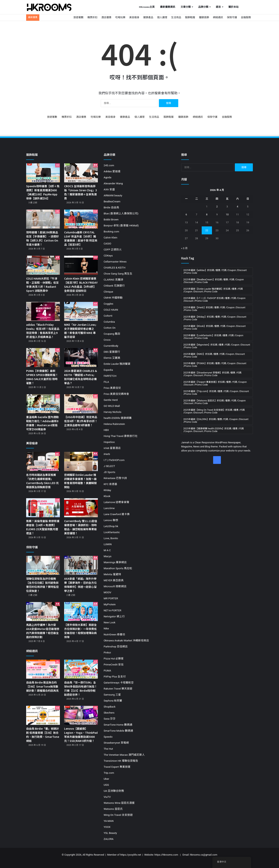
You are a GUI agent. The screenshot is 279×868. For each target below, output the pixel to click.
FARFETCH (110, 376)
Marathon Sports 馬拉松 (118, 568)
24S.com (109, 165)
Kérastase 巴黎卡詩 (115, 478)
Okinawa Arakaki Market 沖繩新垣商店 (126, 640)
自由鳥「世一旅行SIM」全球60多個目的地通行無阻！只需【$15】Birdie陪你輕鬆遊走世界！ (81, 688)
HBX (106, 430)
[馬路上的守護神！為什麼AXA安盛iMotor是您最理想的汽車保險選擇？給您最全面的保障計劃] (43, 612)
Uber (106, 779)
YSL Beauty (110, 833)
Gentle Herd (111, 400)
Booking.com (111, 231)
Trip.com (109, 773)
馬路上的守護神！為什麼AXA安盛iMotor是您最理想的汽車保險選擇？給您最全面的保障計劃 (43, 631)
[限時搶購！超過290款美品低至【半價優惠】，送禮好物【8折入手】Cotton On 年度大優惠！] (43, 219)
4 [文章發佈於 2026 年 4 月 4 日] (237, 207)
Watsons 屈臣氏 (113, 809)
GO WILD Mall (112, 406)
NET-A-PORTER (112, 610)
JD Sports (109, 472)
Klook (107, 496)
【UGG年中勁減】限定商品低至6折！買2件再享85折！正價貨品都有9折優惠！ (81, 421)
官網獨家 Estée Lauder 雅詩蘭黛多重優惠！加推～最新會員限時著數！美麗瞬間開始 (80, 481)
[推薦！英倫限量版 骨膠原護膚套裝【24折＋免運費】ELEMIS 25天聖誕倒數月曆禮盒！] (43, 508)
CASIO (107, 243)
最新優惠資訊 (168, 7)
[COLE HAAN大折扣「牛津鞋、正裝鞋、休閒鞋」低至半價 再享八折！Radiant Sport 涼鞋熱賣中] (43, 265)
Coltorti (108, 316)
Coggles (108, 304)
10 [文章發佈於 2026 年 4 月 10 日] (227, 214)
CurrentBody (111, 346)
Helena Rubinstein (114, 424)
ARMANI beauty (113, 195)
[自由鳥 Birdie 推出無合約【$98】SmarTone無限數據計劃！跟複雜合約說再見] (43, 669)
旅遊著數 (78, 17)
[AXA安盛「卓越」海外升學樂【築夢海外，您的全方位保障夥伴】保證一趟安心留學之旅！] (81, 565)
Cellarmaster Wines (115, 262)
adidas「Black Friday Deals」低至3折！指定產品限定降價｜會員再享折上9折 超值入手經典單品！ (43, 331)
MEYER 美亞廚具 (114, 580)
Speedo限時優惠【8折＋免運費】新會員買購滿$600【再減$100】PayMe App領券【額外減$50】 (43, 192)
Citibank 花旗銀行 (114, 286)
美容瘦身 (134, 17)
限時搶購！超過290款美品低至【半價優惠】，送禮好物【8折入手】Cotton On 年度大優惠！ (42, 238)
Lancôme (109, 508)
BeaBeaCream (112, 201)
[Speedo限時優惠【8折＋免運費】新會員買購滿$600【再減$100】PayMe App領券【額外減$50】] (43, 173)
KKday (107, 490)
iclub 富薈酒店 (112, 448)
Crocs (107, 340)
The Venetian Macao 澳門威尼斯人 (124, 755)
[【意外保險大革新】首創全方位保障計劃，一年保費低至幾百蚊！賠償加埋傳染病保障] (81, 612)
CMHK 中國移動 (113, 298)
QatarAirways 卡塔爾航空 (119, 683)
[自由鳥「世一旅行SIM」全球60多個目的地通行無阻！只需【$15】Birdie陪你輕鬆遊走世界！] (81, 669)
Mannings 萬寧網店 (115, 562)
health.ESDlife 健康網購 (118, 418)
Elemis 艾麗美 (112, 358)
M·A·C (107, 550)
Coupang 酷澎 (112, 334)
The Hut (108, 749)
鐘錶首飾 (204, 17)
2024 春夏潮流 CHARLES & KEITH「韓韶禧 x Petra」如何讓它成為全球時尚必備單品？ (81, 377)
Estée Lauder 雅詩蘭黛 (117, 364)
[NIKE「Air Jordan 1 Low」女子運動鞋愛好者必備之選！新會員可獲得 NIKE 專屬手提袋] (81, 311)
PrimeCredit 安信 (114, 664)
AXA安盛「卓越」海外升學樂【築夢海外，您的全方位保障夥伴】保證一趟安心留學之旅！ (80, 585)
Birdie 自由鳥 (111, 207)
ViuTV (107, 797)
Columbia (109, 322)
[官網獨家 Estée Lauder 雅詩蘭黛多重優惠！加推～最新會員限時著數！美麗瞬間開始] (81, 461)
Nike (106, 628)
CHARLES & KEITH (115, 268)
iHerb (107, 454)
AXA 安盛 (109, 189)
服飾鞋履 (190, 17)
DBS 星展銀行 (112, 352)
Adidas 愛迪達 (112, 171)
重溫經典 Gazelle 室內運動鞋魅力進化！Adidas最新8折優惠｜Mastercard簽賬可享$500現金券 (42, 423)
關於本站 (233, 7)
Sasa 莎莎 (110, 719)
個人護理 (162, 17)
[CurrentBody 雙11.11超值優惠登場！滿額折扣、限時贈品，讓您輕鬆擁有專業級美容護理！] (81, 508)
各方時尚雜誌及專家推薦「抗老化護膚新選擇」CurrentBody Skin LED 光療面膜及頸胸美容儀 (42, 481)
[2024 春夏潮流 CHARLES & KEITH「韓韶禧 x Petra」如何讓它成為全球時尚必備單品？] (81, 358)
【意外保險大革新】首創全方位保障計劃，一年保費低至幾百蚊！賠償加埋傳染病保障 (80, 631)
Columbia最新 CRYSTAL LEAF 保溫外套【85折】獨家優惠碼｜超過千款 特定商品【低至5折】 (81, 238)
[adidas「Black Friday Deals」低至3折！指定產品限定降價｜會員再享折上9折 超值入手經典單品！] (43, 311)
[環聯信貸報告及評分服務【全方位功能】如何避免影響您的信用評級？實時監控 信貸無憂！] (43, 565)
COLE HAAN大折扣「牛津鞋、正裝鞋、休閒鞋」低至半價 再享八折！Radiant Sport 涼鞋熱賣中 (42, 285)
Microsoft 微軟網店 (115, 586)
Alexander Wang (113, 183)
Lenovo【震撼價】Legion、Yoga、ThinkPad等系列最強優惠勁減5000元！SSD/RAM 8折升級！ (81, 735)
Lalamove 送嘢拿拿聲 (116, 502)
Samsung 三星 (112, 695)
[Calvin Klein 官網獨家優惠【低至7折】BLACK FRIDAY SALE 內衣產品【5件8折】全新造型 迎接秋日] (81, 265)
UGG (106, 785)
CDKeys (108, 256)
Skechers (109, 713)
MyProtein (110, 604)
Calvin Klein (110, 237)
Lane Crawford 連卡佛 (117, 514)
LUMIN (108, 544)
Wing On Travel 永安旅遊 (118, 815)
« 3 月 (184, 248)
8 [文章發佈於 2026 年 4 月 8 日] (207, 214)
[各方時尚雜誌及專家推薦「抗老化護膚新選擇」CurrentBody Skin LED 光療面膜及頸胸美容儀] (43, 461)
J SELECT (109, 466)
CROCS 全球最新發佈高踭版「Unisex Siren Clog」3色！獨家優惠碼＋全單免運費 (81, 192)
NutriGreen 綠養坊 (114, 634)
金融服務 (246, 17)
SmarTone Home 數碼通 (118, 725)
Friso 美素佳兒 (112, 388)
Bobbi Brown (111, 219)
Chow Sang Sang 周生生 (118, 274)
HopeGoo (109, 442)
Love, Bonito (111, 538)
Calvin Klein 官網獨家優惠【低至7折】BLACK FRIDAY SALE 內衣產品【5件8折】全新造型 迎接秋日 (81, 285)
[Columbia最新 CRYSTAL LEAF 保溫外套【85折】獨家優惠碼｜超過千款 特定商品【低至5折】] (81, 219)
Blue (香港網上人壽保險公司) (121, 213)
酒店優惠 (106, 17)
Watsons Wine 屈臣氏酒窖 (119, 803)
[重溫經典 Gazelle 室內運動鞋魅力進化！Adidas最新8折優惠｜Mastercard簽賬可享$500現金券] (43, 404)
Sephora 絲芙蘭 (113, 701)
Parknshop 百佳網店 (116, 646)
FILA (106, 382)
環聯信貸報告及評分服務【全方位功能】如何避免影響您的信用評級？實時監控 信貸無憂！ (42, 585)
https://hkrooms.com (166, 855)
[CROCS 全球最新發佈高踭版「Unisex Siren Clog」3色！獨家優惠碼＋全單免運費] (81, 173)
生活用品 (176, 17)
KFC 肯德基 (110, 484)
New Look (109, 622)
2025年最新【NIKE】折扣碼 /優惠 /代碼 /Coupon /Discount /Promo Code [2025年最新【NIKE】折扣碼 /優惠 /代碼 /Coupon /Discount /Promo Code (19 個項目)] (214, 355)
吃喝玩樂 (120, 17)
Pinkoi (107, 652)
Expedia (108, 370)
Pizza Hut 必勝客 (114, 658)
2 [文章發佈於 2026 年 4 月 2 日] (217, 207)
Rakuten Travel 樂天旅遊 (118, 689)
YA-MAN (109, 821)
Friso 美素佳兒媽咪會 (116, 394)
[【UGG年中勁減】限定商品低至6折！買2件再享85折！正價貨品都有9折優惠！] (81, 404)
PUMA (107, 670)
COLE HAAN (111, 310)
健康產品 (148, 17)
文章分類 (186, 7)
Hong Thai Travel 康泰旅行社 (121, 436)
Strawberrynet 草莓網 (116, 743)
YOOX (107, 827)
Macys (108, 556)
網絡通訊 (218, 17)
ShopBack (110, 707)
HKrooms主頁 (147, 7)
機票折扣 (92, 17)
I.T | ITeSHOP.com (114, 460)
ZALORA (109, 839)
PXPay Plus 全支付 (115, 677)
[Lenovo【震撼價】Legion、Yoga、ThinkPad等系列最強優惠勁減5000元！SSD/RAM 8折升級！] (81, 715)
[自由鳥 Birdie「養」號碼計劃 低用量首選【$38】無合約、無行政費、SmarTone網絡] (43, 715)
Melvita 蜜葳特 (112, 574)
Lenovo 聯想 (111, 520)
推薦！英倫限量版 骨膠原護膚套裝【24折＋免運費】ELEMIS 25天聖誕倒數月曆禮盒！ (43, 527)
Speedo (108, 737)
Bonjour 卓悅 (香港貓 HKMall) (121, 225)
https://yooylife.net (131, 855)
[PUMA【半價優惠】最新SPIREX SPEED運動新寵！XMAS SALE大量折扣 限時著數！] (43, 358)
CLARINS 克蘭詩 (113, 280)
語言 (218, 7)
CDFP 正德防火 (113, 249)
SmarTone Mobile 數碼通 (118, 731)
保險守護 (232, 17)
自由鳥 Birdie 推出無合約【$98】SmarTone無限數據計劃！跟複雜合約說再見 (42, 686)
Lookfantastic (112, 532)
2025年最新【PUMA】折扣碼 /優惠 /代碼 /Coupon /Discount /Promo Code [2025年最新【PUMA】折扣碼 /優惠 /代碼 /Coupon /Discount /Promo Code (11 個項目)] (215, 365)
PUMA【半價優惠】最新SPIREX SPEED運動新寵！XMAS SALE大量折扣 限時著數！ (42, 377)
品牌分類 (203, 7)
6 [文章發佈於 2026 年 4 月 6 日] (186, 214)
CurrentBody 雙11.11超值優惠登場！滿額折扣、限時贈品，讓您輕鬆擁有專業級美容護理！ (81, 527)
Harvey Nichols (112, 412)
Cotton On (110, 328)
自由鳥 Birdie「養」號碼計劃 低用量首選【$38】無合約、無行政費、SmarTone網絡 (43, 735)
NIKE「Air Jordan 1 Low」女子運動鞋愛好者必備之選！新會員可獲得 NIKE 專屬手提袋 (81, 331)
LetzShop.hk (111, 526)
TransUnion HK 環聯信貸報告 (121, 761)
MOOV (107, 592)
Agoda (107, 177)
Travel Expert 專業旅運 (117, 767)
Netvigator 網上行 (114, 616)
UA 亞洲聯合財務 (114, 791)
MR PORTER (111, 598)
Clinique (108, 292)
